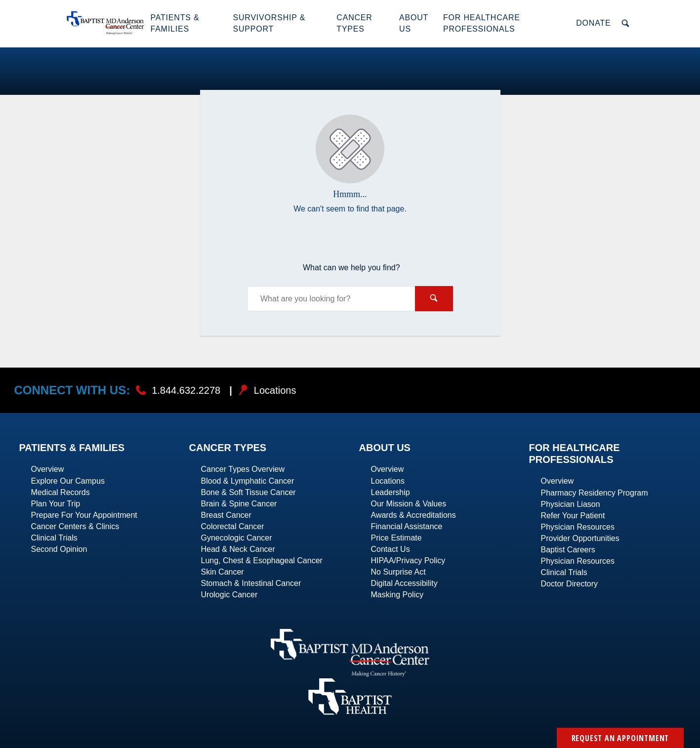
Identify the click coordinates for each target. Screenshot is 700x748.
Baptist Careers (568, 550)
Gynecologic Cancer (237, 538)
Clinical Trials (54, 538)
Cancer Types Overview (243, 469)
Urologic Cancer (229, 595)
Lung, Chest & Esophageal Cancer (262, 561)
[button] (186, 23)
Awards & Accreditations (413, 515)
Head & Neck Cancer (238, 549)
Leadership (391, 492)
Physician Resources (578, 527)
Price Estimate (396, 538)
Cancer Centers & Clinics (75, 526)
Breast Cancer (226, 515)
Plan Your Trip (56, 504)
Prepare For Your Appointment (84, 515)
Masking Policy (397, 595)
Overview (48, 469)
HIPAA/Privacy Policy (408, 561)
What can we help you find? (351, 268)
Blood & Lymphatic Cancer (248, 481)
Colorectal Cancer (233, 526)
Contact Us (391, 549)
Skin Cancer (223, 572)
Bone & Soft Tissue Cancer (248, 492)
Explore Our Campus (68, 481)
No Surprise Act (398, 572)
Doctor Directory (570, 584)
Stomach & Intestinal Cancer (251, 583)
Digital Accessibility (404, 583)
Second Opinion (59, 549)
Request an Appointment (620, 738)
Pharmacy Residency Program (595, 493)
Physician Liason (571, 504)
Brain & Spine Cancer (239, 504)
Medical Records (61, 492)
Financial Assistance (407, 526)
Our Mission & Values (409, 504)
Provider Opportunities (580, 538)
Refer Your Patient (573, 516)
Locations (388, 481)
